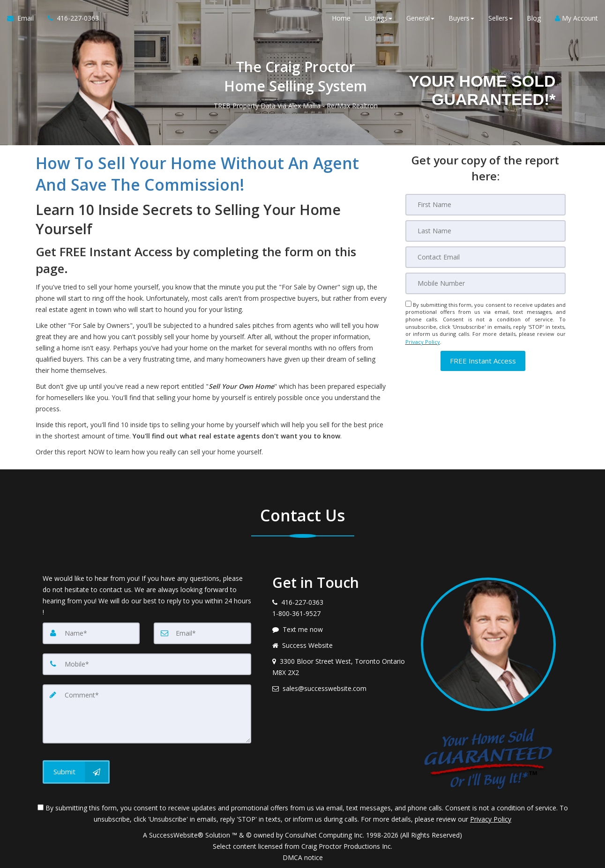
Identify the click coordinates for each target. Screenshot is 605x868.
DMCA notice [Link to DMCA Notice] (303, 857)
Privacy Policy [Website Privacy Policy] (423, 341)
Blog (534, 19)
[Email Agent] (24, 19)
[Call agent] (70, 19)
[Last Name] (485, 231)
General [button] (420, 19)
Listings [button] (378, 19)
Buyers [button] (461, 19)
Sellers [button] (500, 19)
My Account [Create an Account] (576, 19)
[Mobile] (485, 283)
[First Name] (485, 205)
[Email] (485, 257)
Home (341, 19)
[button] (483, 360)
